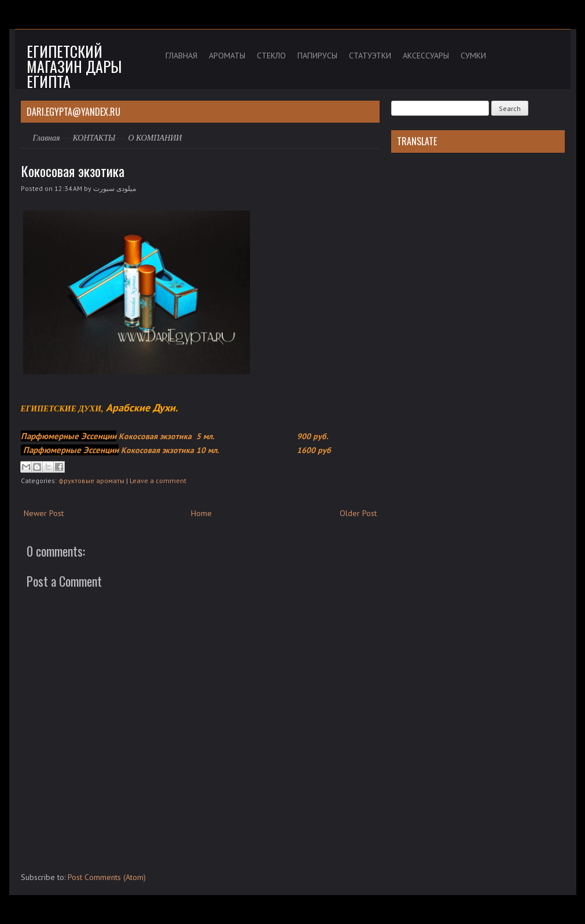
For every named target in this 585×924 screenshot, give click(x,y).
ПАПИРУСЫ (317, 56)
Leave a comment (158, 481)
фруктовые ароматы (91, 481)
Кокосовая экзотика (73, 171)
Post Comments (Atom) (107, 877)
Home (201, 513)
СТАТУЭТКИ (370, 56)
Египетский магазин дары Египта (74, 66)
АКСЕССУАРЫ (426, 56)
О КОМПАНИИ (155, 138)
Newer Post (44, 513)
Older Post (358, 513)
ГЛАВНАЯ (181, 56)
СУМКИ (473, 56)
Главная (47, 138)
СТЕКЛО (271, 56)
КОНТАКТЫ (94, 138)
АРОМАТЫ (227, 56)
